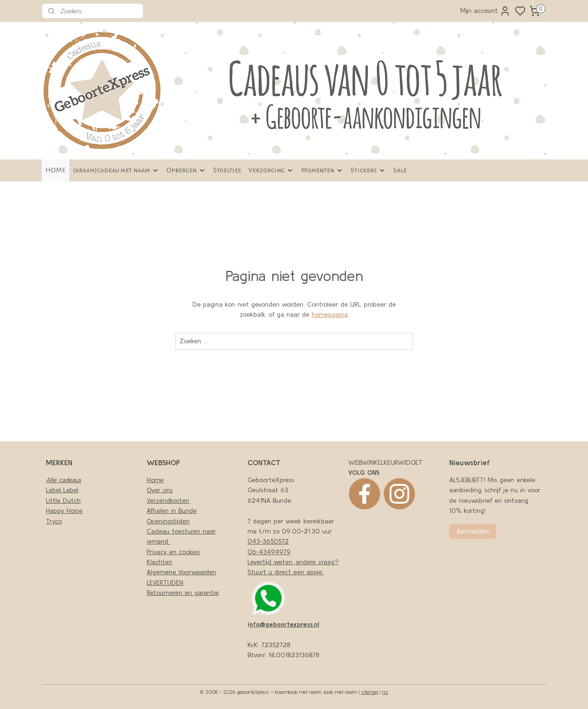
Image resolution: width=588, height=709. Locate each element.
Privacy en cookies (173, 552)
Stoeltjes (227, 170)
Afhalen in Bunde (172, 511)
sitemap (370, 692)
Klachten (159, 562)
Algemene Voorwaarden (181, 572)
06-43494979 (269, 552)
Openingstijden (168, 521)
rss (385, 692)
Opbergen (186, 170)
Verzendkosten (168, 500)
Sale (400, 170)
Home (155, 480)
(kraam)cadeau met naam (116, 170)
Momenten (322, 170)
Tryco (54, 521)
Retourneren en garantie (183, 593)
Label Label (62, 490)
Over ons (160, 490)
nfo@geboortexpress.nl (284, 624)
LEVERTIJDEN (165, 583)
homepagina (329, 314)
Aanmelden (473, 531)
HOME (55, 170)
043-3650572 (268, 541)
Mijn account (485, 11)
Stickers (368, 170)
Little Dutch (63, 500)
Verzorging (271, 170)
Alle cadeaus (63, 480)
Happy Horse (64, 511)
